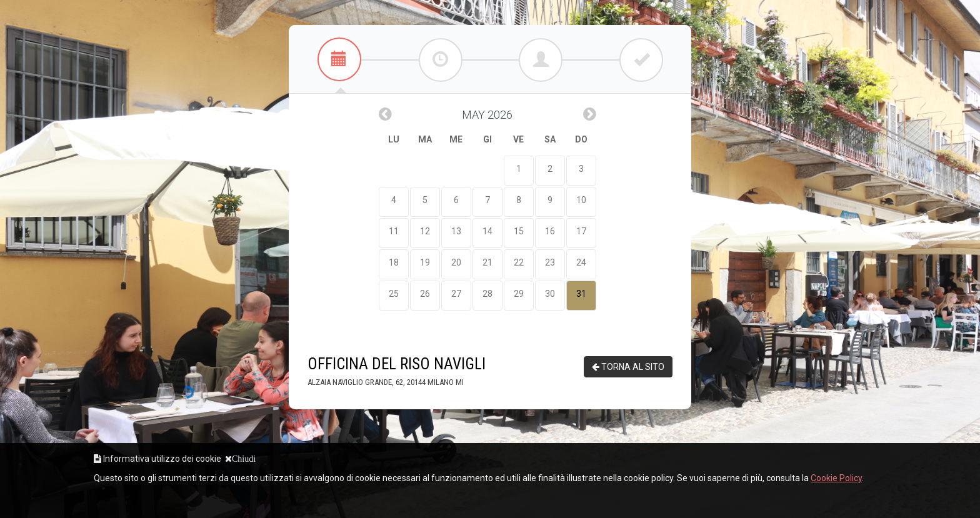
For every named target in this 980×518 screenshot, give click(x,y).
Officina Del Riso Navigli (397, 371)
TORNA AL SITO (628, 367)
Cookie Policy (836, 478)
